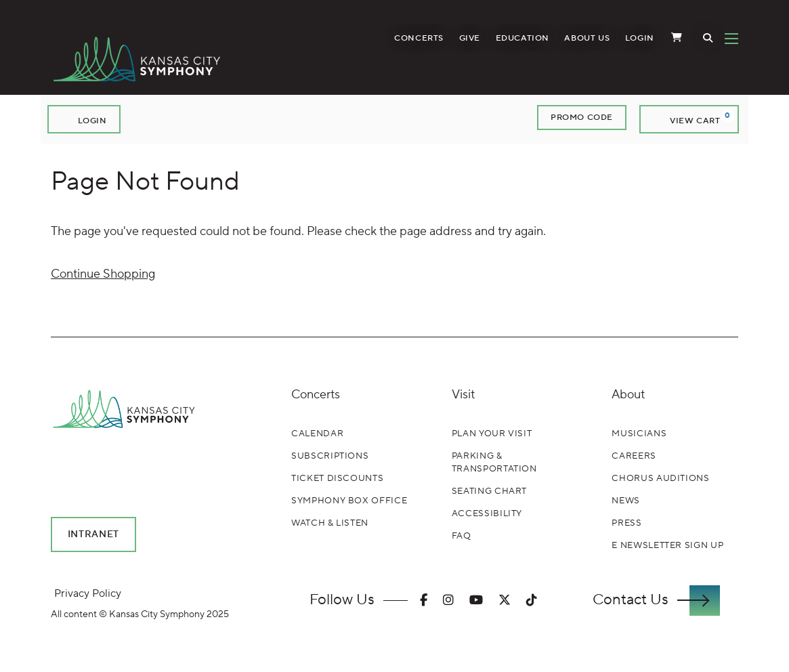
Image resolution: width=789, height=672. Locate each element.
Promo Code (582, 118)
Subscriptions (330, 456)
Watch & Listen (330, 523)
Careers (634, 456)
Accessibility (487, 513)
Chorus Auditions (660, 478)
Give (470, 38)
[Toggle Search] (708, 38)
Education (523, 38)
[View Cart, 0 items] (689, 119)
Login (640, 38)
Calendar (317, 434)
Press (626, 523)
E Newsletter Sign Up (667, 545)
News (626, 501)
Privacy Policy (88, 593)
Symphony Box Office (349, 501)
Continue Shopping (103, 274)
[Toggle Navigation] (731, 39)
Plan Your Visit (492, 434)
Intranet (94, 534)
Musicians (639, 434)
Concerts (419, 38)
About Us (587, 38)
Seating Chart (489, 491)
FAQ (462, 536)
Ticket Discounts (337, 478)
